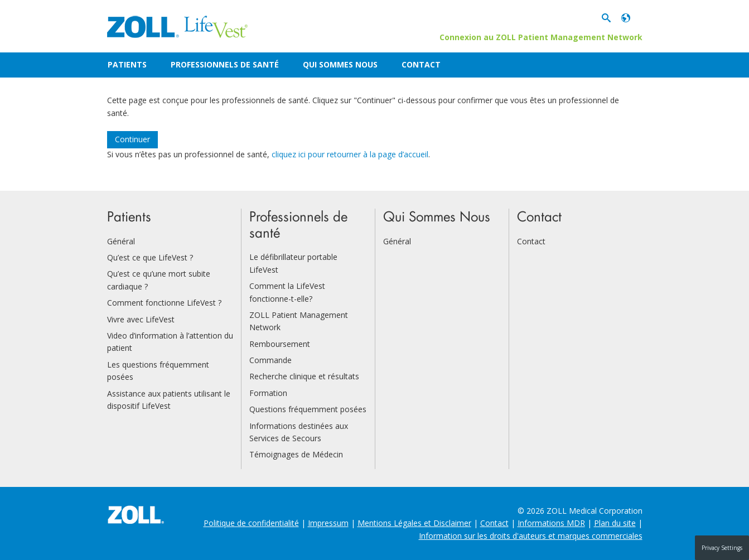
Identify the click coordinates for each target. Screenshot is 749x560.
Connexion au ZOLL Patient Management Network (541, 37)
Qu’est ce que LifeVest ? (150, 257)
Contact (421, 64)
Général (121, 241)
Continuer (132, 139)
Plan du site (615, 523)
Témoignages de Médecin (296, 454)
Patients (127, 64)
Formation (268, 393)
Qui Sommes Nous (340, 64)
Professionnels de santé (225, 64)
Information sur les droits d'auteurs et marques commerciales (531, 536)
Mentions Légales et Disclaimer (414, 523)
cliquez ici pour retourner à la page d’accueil (350, 154)
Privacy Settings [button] (722, 548)
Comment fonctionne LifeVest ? (164, 303)
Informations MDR (551, 523)
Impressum (328, 523)
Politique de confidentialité (251, 523)
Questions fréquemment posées (308, 409)
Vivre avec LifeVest (141, 319)
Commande (270, 360)
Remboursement (280, 344)
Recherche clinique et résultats (304, 376)
